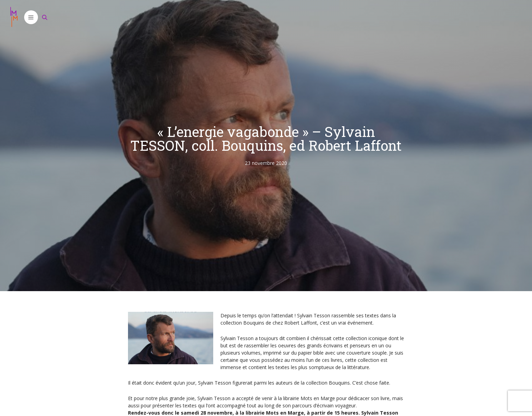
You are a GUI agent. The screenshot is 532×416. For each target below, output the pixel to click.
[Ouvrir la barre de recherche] (45, 17)
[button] (31, 17)
